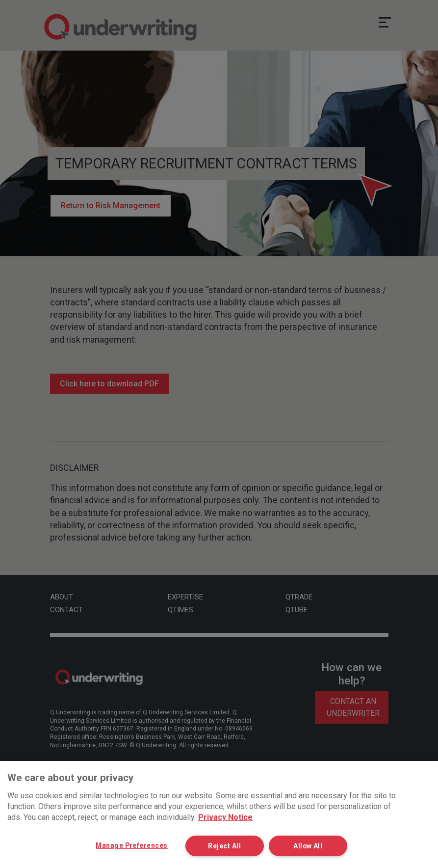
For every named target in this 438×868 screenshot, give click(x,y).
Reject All (228, 846)
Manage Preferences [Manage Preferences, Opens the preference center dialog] (132, 845)
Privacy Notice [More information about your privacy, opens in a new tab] (225, 817)
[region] (219, 814)
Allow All (312, 846)
